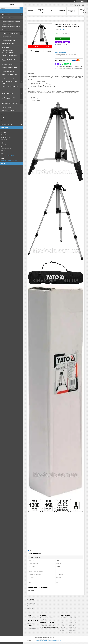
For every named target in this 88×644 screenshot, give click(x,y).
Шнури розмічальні (8, 37)
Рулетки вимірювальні (9, 18)
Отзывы (3, 121)
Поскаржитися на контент (40, 641)
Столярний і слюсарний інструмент (9, 60)
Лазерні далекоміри (8, 44)
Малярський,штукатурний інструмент (10, 82)
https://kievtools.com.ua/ (8, 155)
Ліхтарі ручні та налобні (9, 111)
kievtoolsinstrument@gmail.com (10, 160)
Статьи (3, 114)
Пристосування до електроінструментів (8, 51)
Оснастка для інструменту (10, 56)
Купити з (62, 42)
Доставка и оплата (6, 124)
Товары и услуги (6, 14)
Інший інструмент (7, 107)
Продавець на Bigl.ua (44, 639)
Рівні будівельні (7, 30)
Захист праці (6, 90)
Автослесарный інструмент (10, 75)
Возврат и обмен (83, 11)
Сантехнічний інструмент (9, 68)
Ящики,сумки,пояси (8, 93)
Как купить (30, 608)
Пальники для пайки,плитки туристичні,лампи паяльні (10, 103)
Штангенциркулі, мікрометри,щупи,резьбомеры (11, 26)
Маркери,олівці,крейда (9, 40)
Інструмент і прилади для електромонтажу (9, 98)
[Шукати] (21, 8)
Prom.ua (52, 638)
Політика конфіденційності (54, 641)
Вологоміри (5, 47)
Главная (31, 11)
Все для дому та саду (8, 78)
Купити (62, 39)
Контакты (61, 11)
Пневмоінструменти (8, 71)
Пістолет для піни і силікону (10, 87)
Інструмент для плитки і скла (10, 33)
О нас (3, 117)
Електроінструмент (8, 64)
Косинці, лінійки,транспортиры (11, 21)
